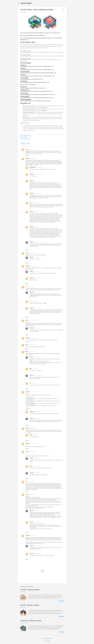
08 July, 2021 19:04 (37, 522)
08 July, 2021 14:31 (33, 494)
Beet (27, 352)
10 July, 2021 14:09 (38, 554)
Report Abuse (47, 641)
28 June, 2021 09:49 (38, 278)
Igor (30, 203)
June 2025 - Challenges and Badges (30, 590)
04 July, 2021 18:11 (36, 435)
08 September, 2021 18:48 (39, 212)
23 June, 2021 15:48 (37, 257)
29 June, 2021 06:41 (32, 352)
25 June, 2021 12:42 (37, 271)
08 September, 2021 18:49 (39, 227)
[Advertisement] (72, 27)
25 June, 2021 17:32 (37, 292)
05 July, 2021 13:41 (35, 383)
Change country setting (25, 139)
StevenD (28, 158)
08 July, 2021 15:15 (37, 510)
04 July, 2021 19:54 (34, 444)
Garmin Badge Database (25, 136)
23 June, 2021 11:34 (38, 174)
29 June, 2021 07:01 (37, 357)
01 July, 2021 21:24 (37, 418)
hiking (28, 144)
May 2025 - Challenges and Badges (30, 605)
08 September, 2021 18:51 (38, 242)
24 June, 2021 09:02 (38, 194)
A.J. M (27, 452)
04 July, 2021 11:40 (37, 375)
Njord (27, 320)
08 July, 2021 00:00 (37, 466)
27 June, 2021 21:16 (32, 320)
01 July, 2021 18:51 (38, 412)
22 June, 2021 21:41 (32, 149)
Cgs (26, 149)
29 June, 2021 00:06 (32, 345)
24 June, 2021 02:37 (38, 181)
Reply (27, 156)
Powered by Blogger (47, 638)
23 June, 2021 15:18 (33, 253)
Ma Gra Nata (32, 167)
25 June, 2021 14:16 (31, 287)
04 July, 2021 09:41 (36, 369)
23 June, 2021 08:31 (34, 158)
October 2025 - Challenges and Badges (31, 621)
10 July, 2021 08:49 (37, 546)
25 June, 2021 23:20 (34, 301)
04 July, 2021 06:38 (33, 428)
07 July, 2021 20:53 (33, 452)
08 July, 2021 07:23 (37, 473)
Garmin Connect (24, 137)
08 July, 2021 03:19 (31, 481)
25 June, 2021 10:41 (34, 266)
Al (26, 481)
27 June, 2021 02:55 (37, 308)
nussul (27, 253)
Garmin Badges (26, 3)
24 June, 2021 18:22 (36, 203)
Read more (61, 601)
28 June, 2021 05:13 (34, 338)
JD (30, 383)
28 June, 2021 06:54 (37, 328)
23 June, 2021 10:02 (39, 167)
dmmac (31, 466)
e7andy (31, 242)
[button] (63, 10)
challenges (23, 144)
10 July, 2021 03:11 (34, 535)
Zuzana (27, 494)
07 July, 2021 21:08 (37, 458)
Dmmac (27, 428)
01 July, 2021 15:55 (34, 392)
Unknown (32, 181)
